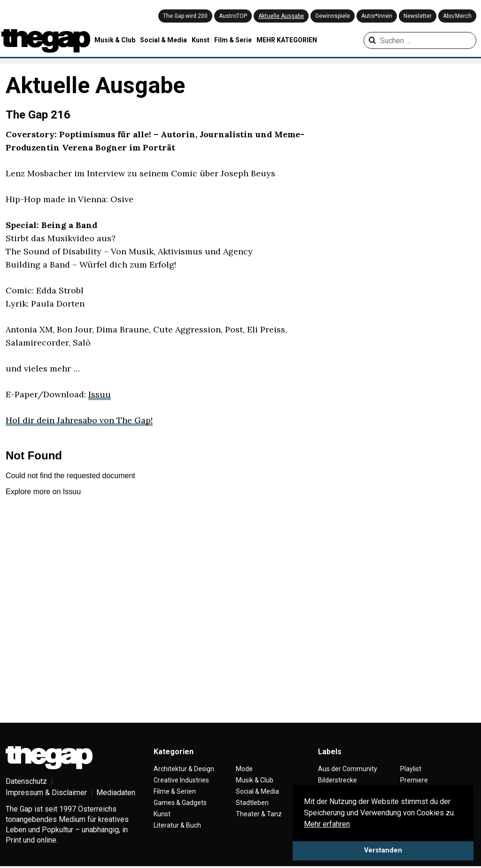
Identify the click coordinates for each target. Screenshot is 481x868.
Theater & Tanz (259, 814)
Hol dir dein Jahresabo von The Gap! (79, 420)
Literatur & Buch (177, 825)
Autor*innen (377, 16)
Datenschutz (26, 781)
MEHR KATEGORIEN (287, 40)
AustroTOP (233, 16)
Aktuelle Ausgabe (281, 16)
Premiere (414, 780)
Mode (244, 769)
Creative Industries (181, 780)
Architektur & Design (184, 769)
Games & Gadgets (180, 803)
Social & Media (163, 40)
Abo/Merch (457, 16)
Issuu (100, 394)
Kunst (201, 40)
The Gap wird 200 (185, 16)
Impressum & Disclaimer (46, 793)
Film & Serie (233, 40)
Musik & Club (115, 40)
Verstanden (383, 850)
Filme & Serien (175, 791)
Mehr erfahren (327, 824)
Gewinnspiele (333, 16)
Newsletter (418, 16)
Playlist (411, 769)
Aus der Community (348, 769)
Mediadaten (116, 793)
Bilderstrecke (337, 780)
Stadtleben (252, 803)
